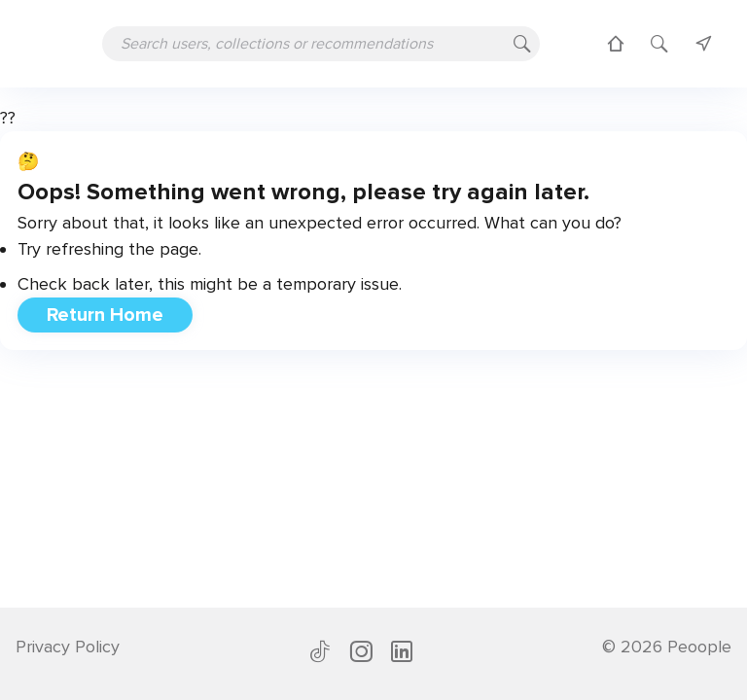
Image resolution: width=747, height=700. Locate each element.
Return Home (105, 315)
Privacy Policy (68, 647)
